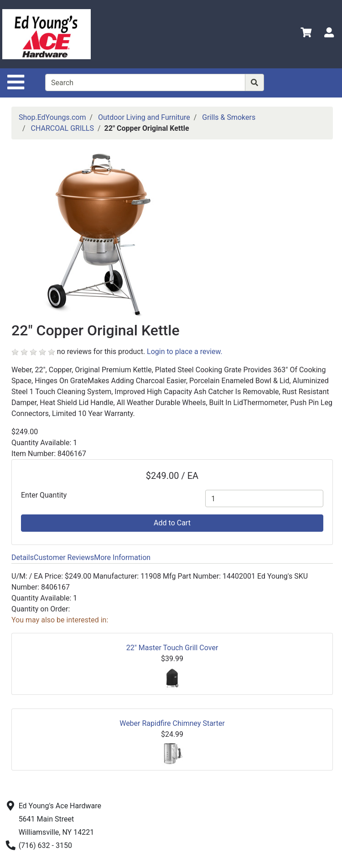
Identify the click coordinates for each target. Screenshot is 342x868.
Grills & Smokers (229, 117)
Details (23, 557)
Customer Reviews (64, 557)
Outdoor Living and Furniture (144, 117)
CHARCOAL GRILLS (62, 128)
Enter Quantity (44, 495)
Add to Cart (172, 523)
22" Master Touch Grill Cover (172, 648)
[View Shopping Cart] (306, 34)
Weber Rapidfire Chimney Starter (172, 723)
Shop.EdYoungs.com (52, 117)
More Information (122, 557)
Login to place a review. (185, 352)
